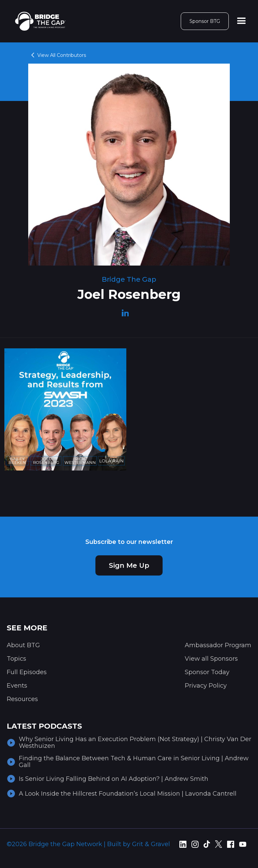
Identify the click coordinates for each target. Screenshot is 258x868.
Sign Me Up (129, 565)
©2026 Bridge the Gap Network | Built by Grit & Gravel (88, 844)
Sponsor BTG (205, 21)
